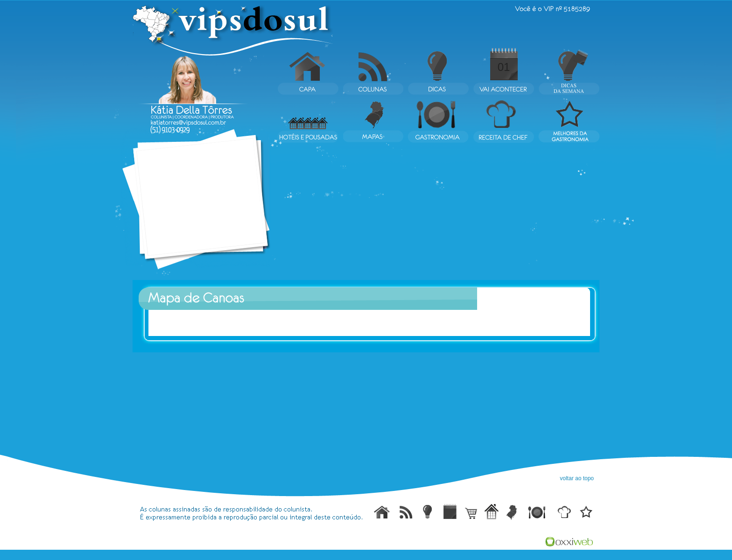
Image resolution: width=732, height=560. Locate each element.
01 (504, 67)
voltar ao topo (577, 478)
